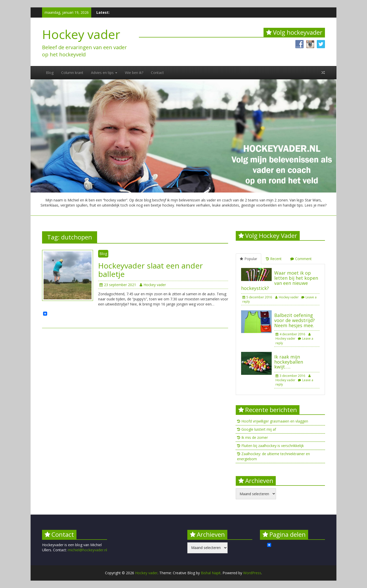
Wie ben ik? (134, 73)
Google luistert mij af (259, 429)
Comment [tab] (301, 259)
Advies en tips (104, 73)
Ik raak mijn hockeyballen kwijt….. (289, 362)
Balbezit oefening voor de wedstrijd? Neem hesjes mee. (294, 320)
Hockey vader (81, 34)
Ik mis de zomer (255, 437)
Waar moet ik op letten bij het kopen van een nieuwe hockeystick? (280, 280)
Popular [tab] (248, 259)
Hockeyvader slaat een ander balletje (150, 270)
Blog (50, 73)
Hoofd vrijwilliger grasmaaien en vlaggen (275, 421)
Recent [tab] (274, 259)
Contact (157, 73)
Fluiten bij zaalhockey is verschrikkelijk (273, 446)
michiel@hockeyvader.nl (87, 550)
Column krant (72, 73)
